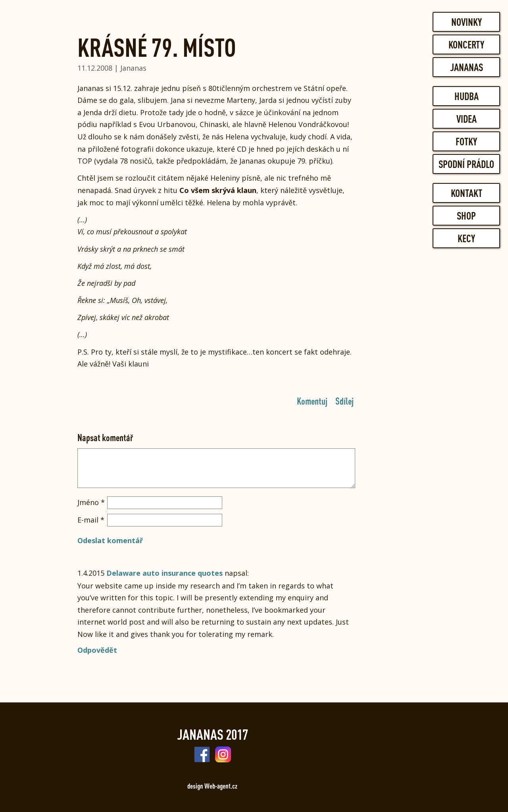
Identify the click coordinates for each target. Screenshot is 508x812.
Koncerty (466, 44)
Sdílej (344, 401)
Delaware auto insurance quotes (165, 573)
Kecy (466, 238)
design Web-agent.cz (212, 786)
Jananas (467, 67)
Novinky (467, 22)
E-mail (91, 520)
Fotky (466, 141)
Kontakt (467, 193)
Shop (466, 216)
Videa (467, 119)
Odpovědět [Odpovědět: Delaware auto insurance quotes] (97, 650)
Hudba (467, 96)
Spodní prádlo (466, 164)
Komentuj (312, 401)
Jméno (91, 502)
